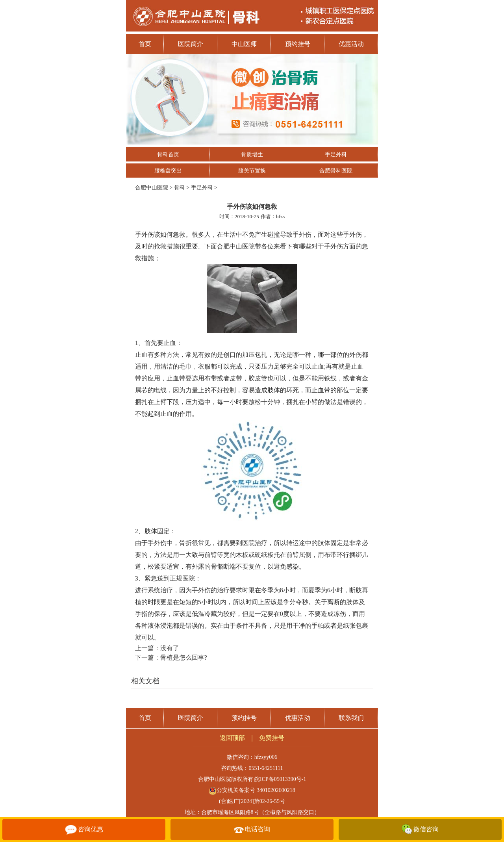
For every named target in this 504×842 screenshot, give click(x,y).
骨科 (180, 188)
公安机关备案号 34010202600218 (252, 790)
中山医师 (244, 44)
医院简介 (191, 44)
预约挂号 (298, 44)
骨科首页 (168, 155)
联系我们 (351, 718)
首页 (145, 44)
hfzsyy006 (266, 757)
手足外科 (336, 155)
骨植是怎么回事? (184, 657)
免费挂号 (272, 738)
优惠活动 (351, 44)
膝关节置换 (252, 171)
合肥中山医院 (152, 188)
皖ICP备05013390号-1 (280, 779)
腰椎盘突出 (168, 171)
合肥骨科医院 (336, 171)
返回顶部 (232, 738)
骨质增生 (252, 155)
